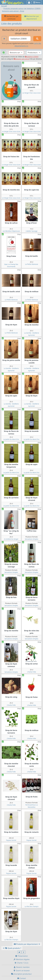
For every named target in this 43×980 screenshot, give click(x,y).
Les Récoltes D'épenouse (11, 231)
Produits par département (27, 944)
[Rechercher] (37, 39)
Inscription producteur (21, 974)
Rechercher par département (32, 18)
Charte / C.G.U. (21, 963)
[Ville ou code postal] (20, 39)
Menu (37, 2)
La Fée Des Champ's (32, 906)
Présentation (21, 956)
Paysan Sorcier (11, 840)
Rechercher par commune (11, 18)
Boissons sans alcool (21, 59)
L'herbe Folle (32, 672)
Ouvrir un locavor (22, 971)
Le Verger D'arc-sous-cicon (32, 93)
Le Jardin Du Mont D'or (11, 439)
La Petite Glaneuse (32, 264)
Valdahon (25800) (32, 57)
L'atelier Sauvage (32, 231)
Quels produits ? (12, 948)
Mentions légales (21, 959)
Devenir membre (22, 967)
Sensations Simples (32, 539)
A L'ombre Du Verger (11, 539)
